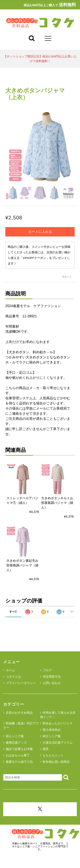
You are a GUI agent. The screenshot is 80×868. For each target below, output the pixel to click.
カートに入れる (40, 232)
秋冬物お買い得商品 (56, 762)
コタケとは (12, 677)
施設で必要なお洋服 (19, 749)
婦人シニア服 (15, 736)
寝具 (46, 749)
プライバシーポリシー (20, 683)
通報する (67, 277)
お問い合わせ (50, 683)
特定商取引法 (50, 677)
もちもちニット (53, 755)
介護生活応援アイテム (58, 743)
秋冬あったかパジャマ (58, 723)
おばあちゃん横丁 (18, 755)
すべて (13, 612)
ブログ (46, 670)
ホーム (9, 670)
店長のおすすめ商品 (19, 713)
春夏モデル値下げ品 (19, 762)
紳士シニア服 (52, 736)
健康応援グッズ (16, 743)
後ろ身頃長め (52, 730)
